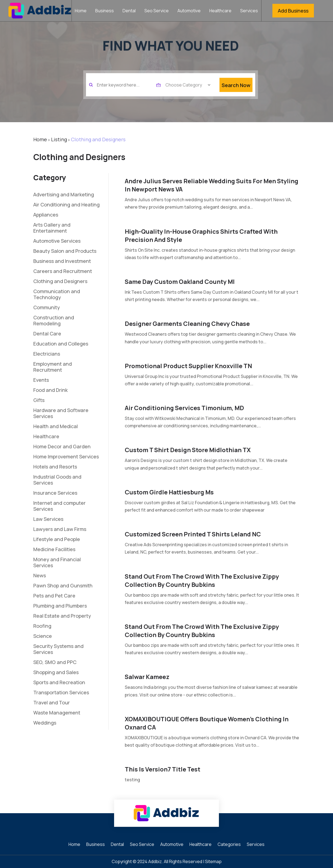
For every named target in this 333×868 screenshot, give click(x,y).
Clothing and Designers (98, 139)
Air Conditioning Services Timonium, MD (184, 408)
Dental (129, 11)
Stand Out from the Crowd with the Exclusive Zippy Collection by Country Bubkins (202, 581)
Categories (229, 845)
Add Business (293, 11)
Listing (59, 139)
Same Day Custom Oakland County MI (180, 282)
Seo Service (157, 11)
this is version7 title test (163, 769)
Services (249, 11)
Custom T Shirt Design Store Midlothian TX (188, 450)
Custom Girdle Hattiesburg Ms (169, 492)
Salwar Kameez (147, 677)
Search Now (236, 93)
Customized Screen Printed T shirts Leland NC (193, 534)
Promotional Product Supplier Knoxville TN (188, 366)
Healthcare (220, 11)
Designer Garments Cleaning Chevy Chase (187, 324)
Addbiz (155, 861)
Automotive (189, 11)
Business (105, 11)
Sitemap (213, 861)
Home (81, 11)
